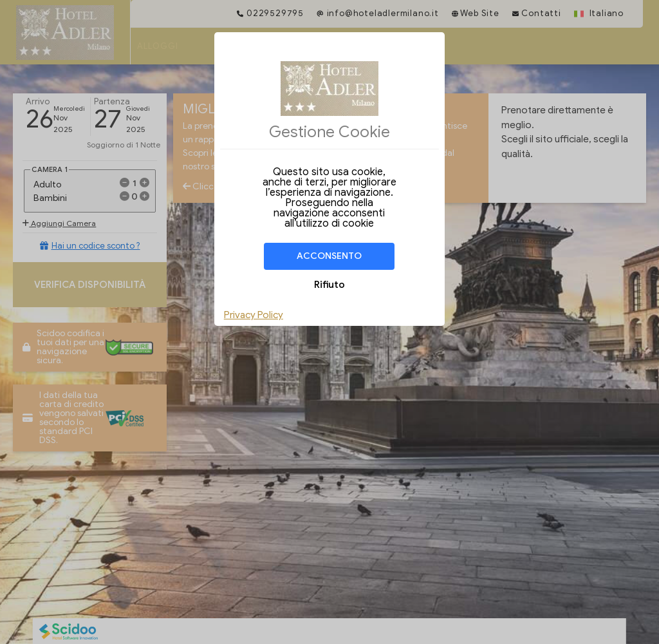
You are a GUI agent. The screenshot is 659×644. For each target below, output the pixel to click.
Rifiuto (329, 285)
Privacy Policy (254, 315)
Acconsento (329, 256)
